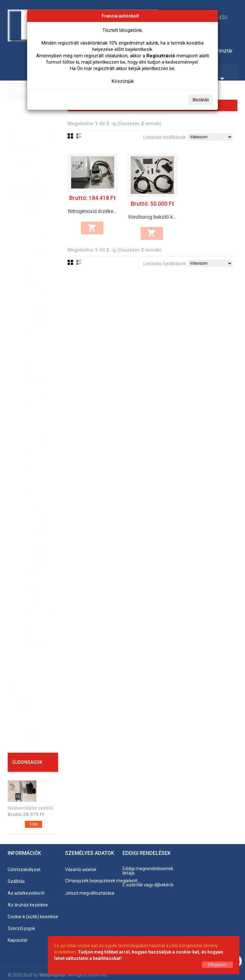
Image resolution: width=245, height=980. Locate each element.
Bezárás (201, 100)
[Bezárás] (211, 15)
